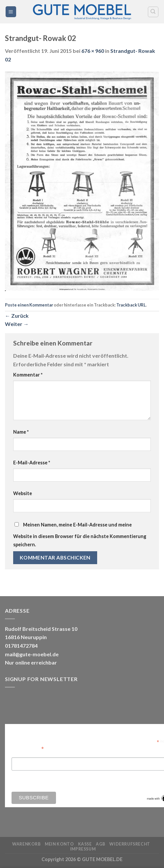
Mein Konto (59, 844)
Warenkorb (27, 844)
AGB (101, 844)
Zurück (17, 316)
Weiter (17, 324)
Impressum (83, 849)
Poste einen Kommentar (29, 305)
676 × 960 (93, 51)
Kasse (85, 844)
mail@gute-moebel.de (32, 654)
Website (23, 493)
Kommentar (28, 375)
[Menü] (11, 12)
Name (21, 432)
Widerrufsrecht (130, 844)
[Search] (153, 12)
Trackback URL (131, 305)
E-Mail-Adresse (32, 463)
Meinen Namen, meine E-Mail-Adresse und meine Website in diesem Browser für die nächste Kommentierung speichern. (80, 535)
